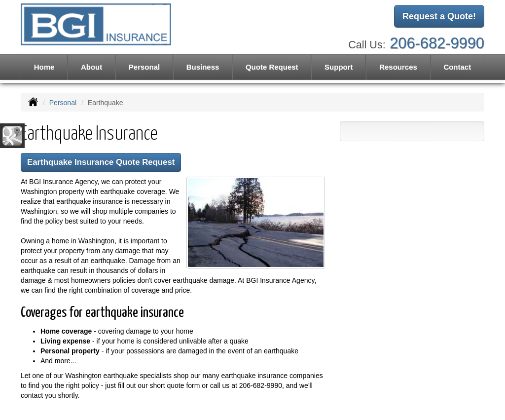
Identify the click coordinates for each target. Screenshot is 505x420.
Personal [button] (144, 67)
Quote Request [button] (272, 67)
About (91, 67)
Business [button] (203, 67)
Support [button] (339, 67)
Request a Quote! (439, 16)
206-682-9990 (437, 43)
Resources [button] (398, 67)
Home (44, 67)
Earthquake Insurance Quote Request (101, 162)
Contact (457, 67)
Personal (63, 103)
